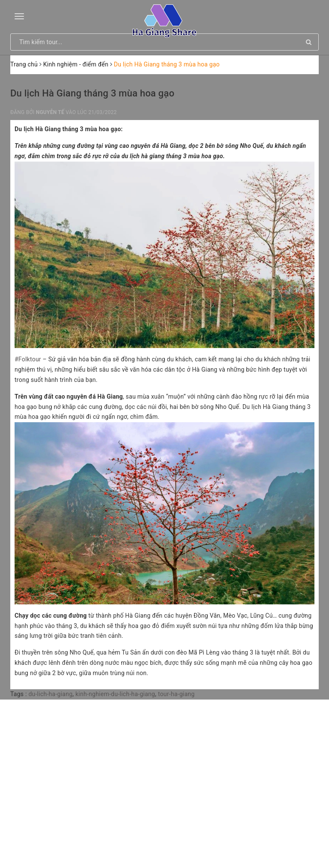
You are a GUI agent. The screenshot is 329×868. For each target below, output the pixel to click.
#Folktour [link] (28, 359)
